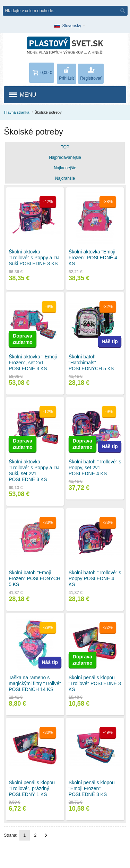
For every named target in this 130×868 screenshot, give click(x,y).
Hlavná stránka (16, 112)
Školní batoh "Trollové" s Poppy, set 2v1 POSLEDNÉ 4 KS (95, 468)
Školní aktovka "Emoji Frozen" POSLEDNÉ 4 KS (93, 258)
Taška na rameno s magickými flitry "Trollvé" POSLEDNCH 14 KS (35, 683)
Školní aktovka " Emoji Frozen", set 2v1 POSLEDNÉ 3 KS (33, 363)
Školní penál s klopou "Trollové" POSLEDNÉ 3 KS (95, 683)
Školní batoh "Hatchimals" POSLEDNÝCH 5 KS (91, 363)
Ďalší (46, 835)
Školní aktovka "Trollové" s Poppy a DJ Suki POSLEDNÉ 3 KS (34, 258)
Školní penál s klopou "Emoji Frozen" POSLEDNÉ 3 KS (92, 788)
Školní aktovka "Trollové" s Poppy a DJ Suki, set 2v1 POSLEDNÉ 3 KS (34, 471)
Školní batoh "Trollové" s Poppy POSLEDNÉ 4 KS (95, 578)
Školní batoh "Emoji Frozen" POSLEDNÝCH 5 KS (34, 578)
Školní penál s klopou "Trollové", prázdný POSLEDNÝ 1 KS (32, 788)
